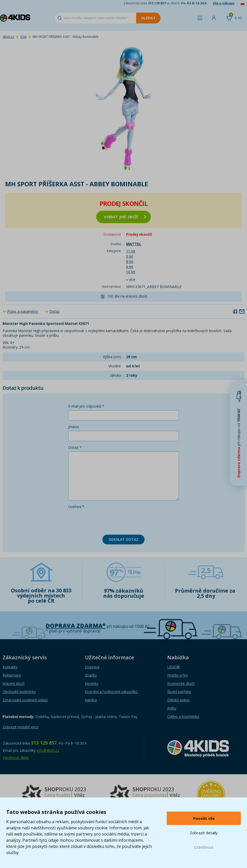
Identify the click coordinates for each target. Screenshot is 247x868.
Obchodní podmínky (19, 692)
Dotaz (55, 311)
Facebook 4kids (16, 758)
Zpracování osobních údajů (25, 700)
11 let (131, 251)
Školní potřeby (179, 692)
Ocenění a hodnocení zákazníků (111, 692)
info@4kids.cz (48, 750)
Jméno (74, 427)
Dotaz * (75, 447)
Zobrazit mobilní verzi (20, 727)
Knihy (172, 708)
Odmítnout (204, 847)
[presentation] (107, 521)
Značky (91, 675)
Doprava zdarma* (76, 626)
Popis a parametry (23, 311)
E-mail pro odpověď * (86, 406)
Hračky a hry (178, 675)
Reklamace (12, 675)
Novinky (92, 683)
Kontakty (10, 667)
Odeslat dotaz (123, 539)
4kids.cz (8, 37)
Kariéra (91, 700)
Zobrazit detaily (204, 833)
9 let (130, 256)
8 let (130, 261)
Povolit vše (204, 818)
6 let (23, 37)
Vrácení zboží (14, 683)
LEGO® (174, 667)
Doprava (92, 667)
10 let (131, 272)
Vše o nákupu (224, 3)
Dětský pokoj (178, 700)
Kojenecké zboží (181, 683)
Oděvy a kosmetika (183, 716)
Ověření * (76, 507)
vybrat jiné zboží (125, 217)
